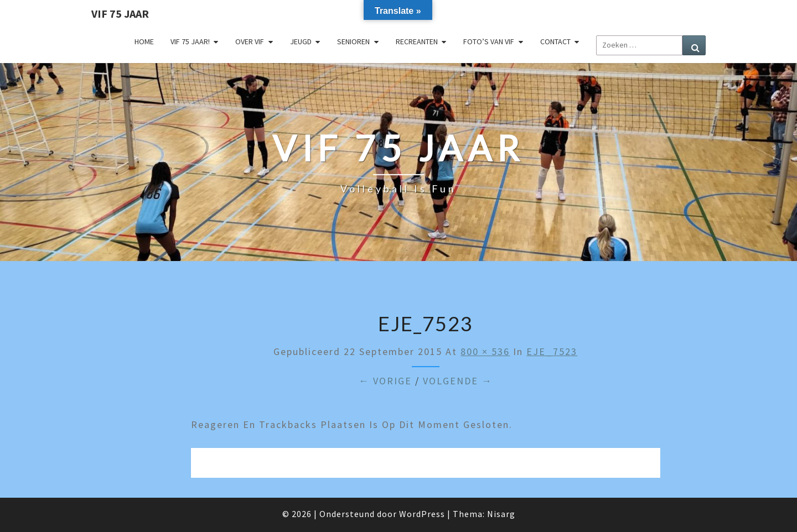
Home (144, 41)
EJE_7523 (552, 351)
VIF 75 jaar (120, 14)
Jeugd (301, 41)
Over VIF (250, 41)
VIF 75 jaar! (190, 41)
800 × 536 (485, 351)
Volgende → (458, 381)
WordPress (422, 514)
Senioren (353, 41)
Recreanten (417, 41)
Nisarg (501, 514)
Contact (555, 41)
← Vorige (385, 381)
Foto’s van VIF (489, 41)
